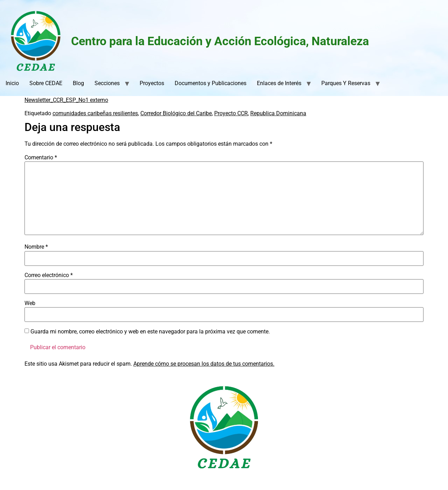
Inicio (12, 83)
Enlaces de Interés (279, 83)
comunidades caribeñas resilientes (95, 113)
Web (30, 303)
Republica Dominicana (278, 113)
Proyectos (152, 83)
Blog (78, 83)
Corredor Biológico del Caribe (176, 113)
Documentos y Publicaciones (211, 83)
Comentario (41, 158)
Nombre (36, 247)
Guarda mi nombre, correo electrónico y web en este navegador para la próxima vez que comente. (150, 332)
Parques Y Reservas (346, 83)
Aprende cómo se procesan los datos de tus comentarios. (204, 364)
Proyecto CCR (231, 113)
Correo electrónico (49, 275)
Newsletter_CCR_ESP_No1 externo (66, 100)
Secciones (107, 83)
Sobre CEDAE (46, 83)
